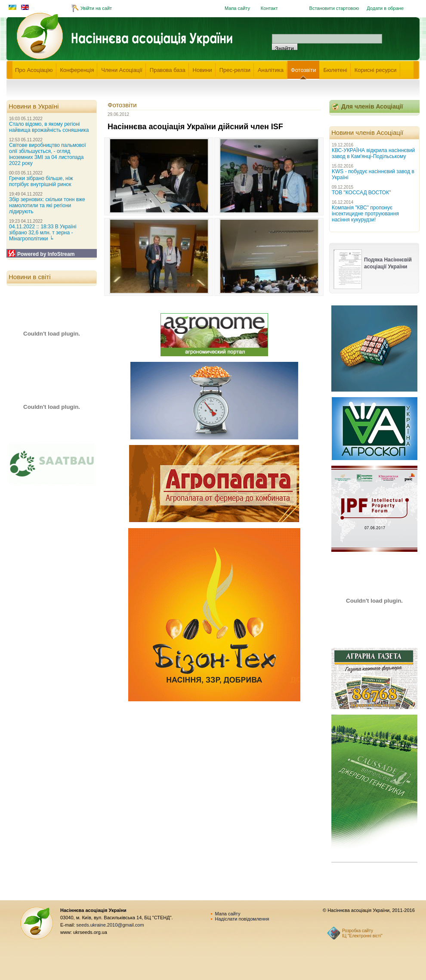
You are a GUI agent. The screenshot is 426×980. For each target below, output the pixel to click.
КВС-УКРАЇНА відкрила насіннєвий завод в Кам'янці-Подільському (373, 153)
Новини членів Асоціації (367, 132)
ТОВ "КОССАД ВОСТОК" (361, 193)
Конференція (77, 70)
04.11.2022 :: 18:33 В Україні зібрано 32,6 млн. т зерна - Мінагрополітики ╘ (43, 233)
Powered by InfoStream (46, 254)
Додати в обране (385, 8)
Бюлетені (335, 70)
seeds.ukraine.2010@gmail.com (110, 925)
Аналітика (271, 70)
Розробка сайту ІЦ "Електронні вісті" (362, 933)
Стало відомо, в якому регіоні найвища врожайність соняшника (49, 127)
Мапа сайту (237, 8)
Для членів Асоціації (372, 106)
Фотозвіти (304, 70)
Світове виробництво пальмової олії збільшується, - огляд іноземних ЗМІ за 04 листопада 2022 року (48, 154)
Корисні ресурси (376, 70)
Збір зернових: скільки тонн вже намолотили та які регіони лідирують (47, 205)
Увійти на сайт (96, 8)
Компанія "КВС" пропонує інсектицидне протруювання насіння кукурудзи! (365, 214)
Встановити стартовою (334, 8)
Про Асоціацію (34, 70)
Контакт (269, 8)
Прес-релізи (235, 70)
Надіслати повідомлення (242, 919)
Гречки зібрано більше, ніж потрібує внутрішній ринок (41, 181)
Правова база (168, 70)
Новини (202, 70)
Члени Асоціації (122, 70)
